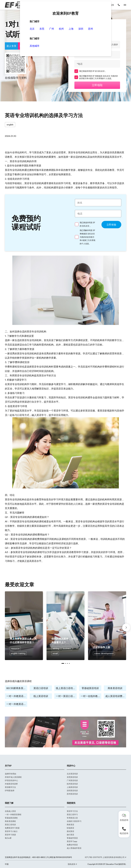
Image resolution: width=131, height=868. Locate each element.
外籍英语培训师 (11, 784)
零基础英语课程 (11, 818)
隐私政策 (101, 71)
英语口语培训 (41, 688)
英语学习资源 (10, 835)
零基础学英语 (72, 838)
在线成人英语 (10, 811)
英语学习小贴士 (11, 831)
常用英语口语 (72, 818)
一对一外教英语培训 (17, 696)
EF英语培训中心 (11, 780)
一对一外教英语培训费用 (17, 704)
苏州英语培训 (72, 794)
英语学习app (72, 841)
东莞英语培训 (72, 777)
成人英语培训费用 (115, 696)
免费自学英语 (72, 845)
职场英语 (70, 828)
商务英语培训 (115, 688)
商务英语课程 (10, 821)
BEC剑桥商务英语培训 (17, 688)
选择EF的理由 (10, 774)
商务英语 (70, 825)
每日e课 (8, 838)
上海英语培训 (72, 787)
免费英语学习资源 (12, 828)
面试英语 (70, 831)
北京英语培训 (72, 774)
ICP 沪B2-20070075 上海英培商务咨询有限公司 (105, 857)
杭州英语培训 (72, 784)
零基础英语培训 (90, 688)
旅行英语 (70, 835)
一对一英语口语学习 (66, 696)
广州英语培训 (72, 780)
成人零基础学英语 (74, 848)
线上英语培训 (41, 696)
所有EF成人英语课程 (13, 777)
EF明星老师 (10, 791)
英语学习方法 (72, 811)
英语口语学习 (72, 814)
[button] (63, 663)
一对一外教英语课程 (13, 814)
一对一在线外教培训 (91, 696)
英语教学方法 (10, 787)
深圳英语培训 (72, 791)
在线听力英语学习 (74, 821)
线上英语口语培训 (66, 688)
